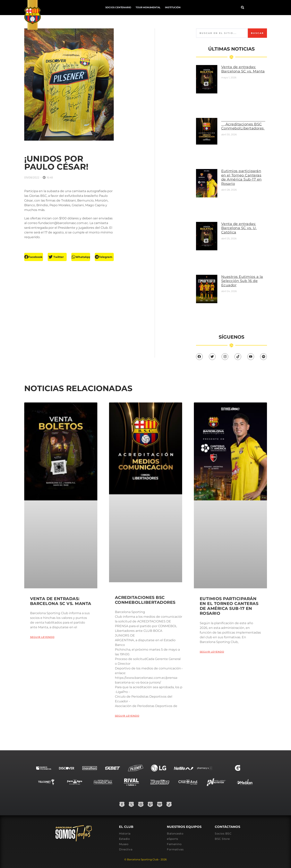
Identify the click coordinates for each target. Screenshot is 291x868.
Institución (128, 7)
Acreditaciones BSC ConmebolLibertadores (249, 123)
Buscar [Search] (256, 38)
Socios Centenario (73, 7)
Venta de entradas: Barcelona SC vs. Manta (244, 77)
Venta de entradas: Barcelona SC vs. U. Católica (245, 214)
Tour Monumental (103, 7)
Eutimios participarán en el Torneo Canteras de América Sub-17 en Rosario (245, 172)
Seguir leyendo (42, 626)
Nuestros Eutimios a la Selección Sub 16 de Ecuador (246, 260)
